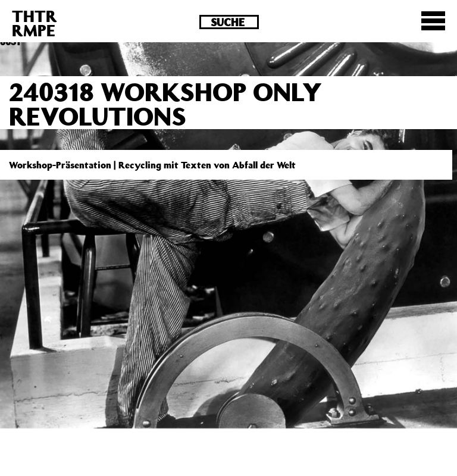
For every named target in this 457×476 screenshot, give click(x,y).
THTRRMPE (35, 23)
